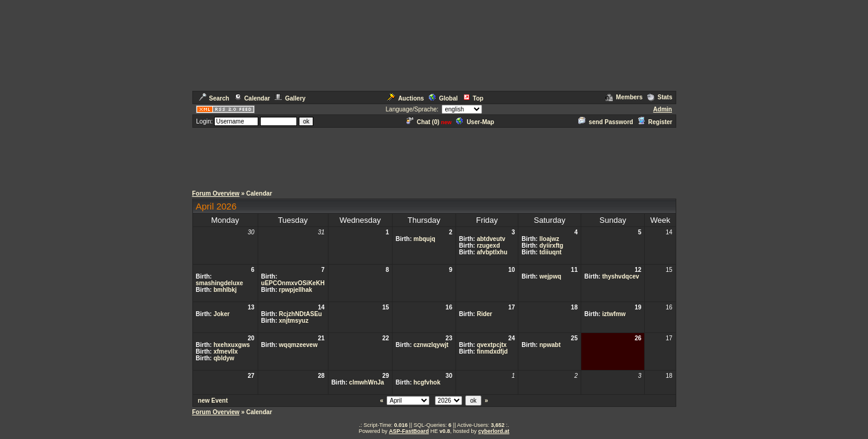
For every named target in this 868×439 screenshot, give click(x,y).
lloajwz (550, 239)
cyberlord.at (494, 431)
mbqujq (425, 239)
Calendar (252, 98)
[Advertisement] (434, 156)
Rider (485, 314)
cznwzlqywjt (431, 345)
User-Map (475, 122)
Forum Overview (216, 193)
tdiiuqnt (551, 252)
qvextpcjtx (491, 345)
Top (473, 98)
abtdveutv (491, 239)
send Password (605, 122)
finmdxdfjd (492, 352)
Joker (222, 314)
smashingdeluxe (220, 283)
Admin (663, 109)
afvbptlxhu (492, 252)
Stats (660, 97)
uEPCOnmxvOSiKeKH (293, 283)
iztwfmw (614, 314)
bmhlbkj (225, 290)
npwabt (550, 345)
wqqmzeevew (298, 345)
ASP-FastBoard (409, 431)
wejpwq (550, 276)
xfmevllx (226, 352)
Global (443, 98)
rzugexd (488, 246)
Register (655, 122)
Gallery (290, 98)
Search (214, 98)
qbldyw (224, 358)
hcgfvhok (427, 382)
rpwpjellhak (295, 290)
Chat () (423, 122)
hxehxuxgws (232, 345)
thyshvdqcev (620, 276)
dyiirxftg (551, 246)
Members (624, 97)
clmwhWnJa (367, 382)
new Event (213, 401)
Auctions (406, 98)
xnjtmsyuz (294, 321)
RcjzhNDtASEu (300, 314)
